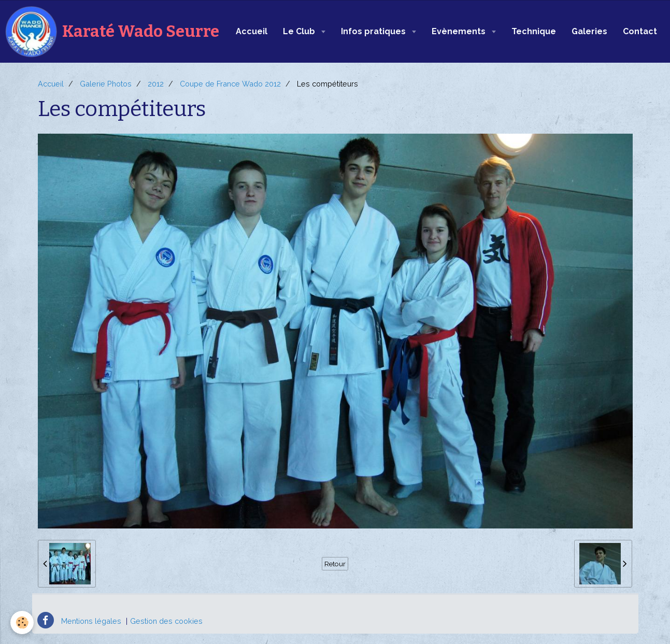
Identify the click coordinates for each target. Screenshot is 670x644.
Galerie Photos (106, 84)
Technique (534, 31)
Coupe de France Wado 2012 (230, 84)
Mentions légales (91, 621)
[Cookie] (22, 622)
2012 (156, 84)
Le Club (300, 31)
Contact (640, 31)
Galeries (589, 31)
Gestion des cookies (166, 621)
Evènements (460, 31)
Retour (335, 564)
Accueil (252, 31)
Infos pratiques (374, 31)
